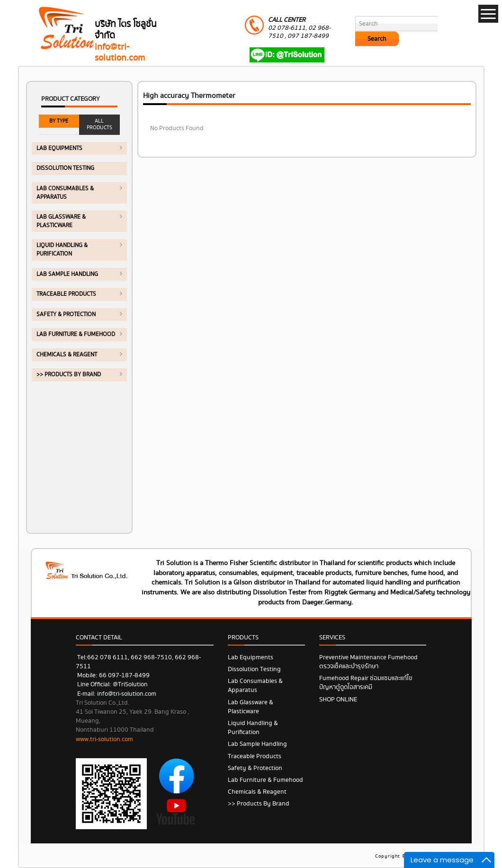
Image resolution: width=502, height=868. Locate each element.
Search (377, 39)
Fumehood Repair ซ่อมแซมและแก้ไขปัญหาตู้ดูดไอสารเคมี (366, 683)
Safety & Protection (66, 314)
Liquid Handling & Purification (62, 250)
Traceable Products (66, 294)
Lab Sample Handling (67, 274)
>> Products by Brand (69, 375)
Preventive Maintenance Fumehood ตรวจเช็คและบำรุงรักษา (368, 662)
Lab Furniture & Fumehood (76, 334)
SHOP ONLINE (338, 700)
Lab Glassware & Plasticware (61, 221)
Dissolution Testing (65, 168)
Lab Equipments (59, 148)
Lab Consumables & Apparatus (65, 193)
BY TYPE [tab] (59, 121)
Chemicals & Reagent (67, 355)
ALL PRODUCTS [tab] (99, 124)
